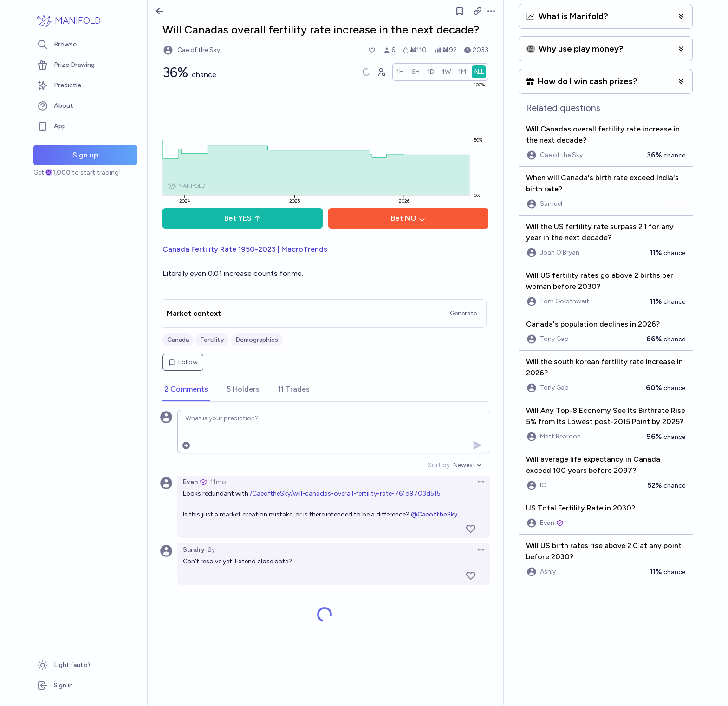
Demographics (257, 340)
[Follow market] (460, 11)
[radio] (400, 72)
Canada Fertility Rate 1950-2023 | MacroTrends (245, 249)
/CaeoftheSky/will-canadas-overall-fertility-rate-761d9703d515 (345, 494)
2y (211, 550)
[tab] (186, 390)
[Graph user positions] (381, 72)
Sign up (85, 155)
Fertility (212, 340)
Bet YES (243, 218)
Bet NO (408, 218)
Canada (178, 340)
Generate (463, 313)
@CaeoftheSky (434, 514)
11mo (218, 482)
